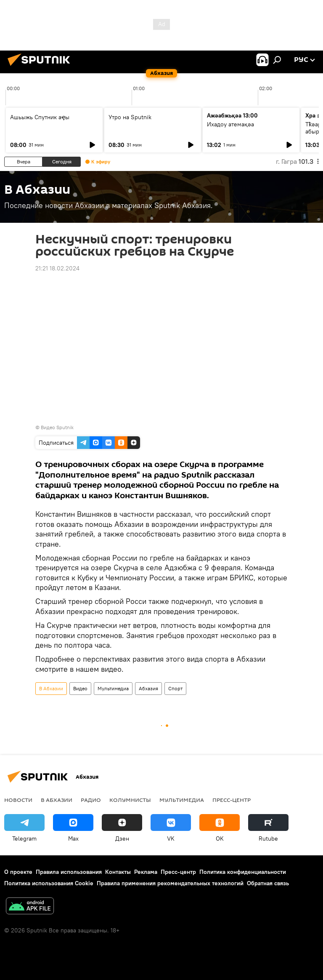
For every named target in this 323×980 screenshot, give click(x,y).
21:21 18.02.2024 (57, 268)
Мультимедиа (113, 688)
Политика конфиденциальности (243, 872)
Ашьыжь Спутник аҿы (40, 117)
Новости (18, 800)
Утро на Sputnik (130, 117)
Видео (80, 688)
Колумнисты (130, 800)
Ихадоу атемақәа (230, 124)
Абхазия (148, 688)
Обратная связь (268, 883)
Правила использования (69, 872)
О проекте (18, 872)
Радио (91, 800)
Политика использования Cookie (49, 883)
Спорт (175, 688)
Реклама (146, 872)
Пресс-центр (232, 800)
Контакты (118, 872)
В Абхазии (51, 688)
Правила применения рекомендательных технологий (170, 883)
